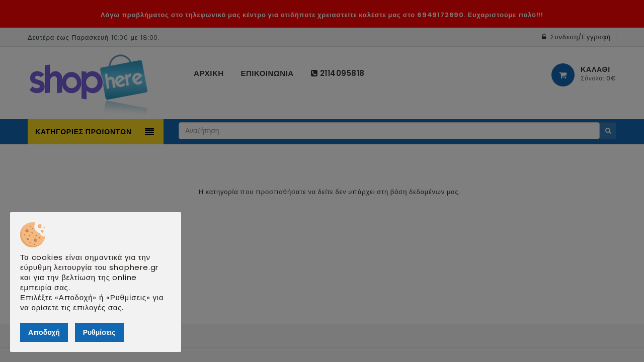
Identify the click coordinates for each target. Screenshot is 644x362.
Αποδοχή (44, 332)
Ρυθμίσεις (99, 332)
